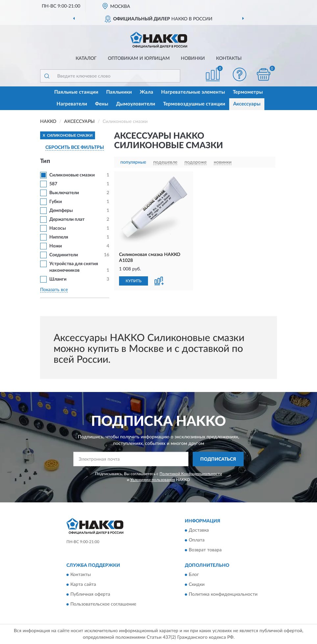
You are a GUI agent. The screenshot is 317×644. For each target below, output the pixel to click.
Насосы (58, 228)
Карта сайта (83, 585)
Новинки (193, 58)
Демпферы (61, 211)
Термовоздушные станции (194, 104)
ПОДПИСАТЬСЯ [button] (218, 459)
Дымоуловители (136, 104)
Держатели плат (67, 219)
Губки (56, 202)
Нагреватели (72, 104)
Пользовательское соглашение (103, 605)
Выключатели (64, 193)
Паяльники (119, 92)
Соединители (64, 255)
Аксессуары (247, 104)
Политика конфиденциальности (223, 595)
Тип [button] (45, 161)
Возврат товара (205, 550)
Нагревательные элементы (193, 92)
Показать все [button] (54, 290)
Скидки (197, 585)
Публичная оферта (90, 595)
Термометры (248, 92)
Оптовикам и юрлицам (139, 58)
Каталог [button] (86, 58)
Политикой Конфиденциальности (191, 474)
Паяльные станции (76, 92)
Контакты (229, 58)
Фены (102, 104)
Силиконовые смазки (72, 175)
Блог (194, 575)
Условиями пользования (153, 480)
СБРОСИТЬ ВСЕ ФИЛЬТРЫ (75, 148)
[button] (240, 74)
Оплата (197, 540)
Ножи (56, 246)
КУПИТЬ (134, 281)
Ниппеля (59, 237)
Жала (146, 92)
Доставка (199, 530)
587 (53, 184)
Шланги (58, 279)
